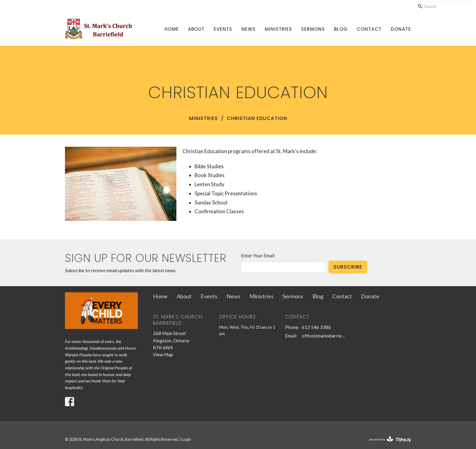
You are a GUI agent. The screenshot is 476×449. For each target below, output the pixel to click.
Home (172, 29)
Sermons (313, 29)
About (196, 29)
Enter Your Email (258, 255)
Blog (341, 29)
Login (186, 439)
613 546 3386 (316, 327)
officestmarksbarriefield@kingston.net (323, 336)
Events (223, 29)
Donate (401, 29)
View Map (163, 355)
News (248, 29)
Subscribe (348, 267)
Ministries (278, 29)
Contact (369, 29)
